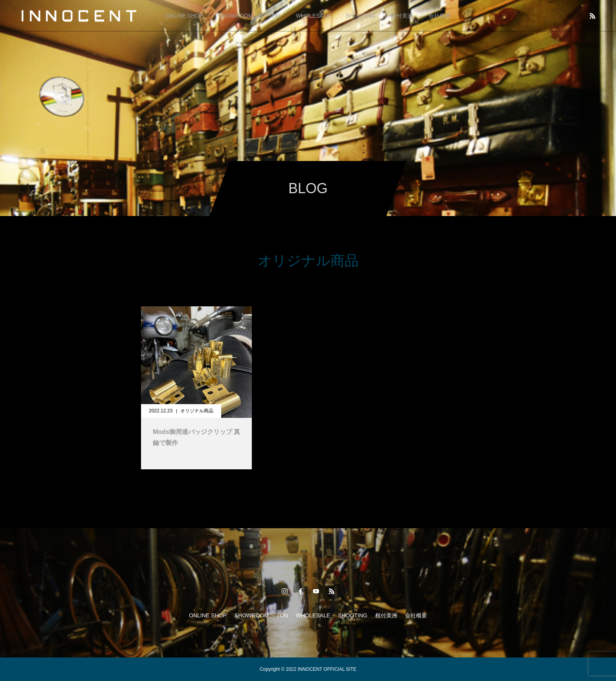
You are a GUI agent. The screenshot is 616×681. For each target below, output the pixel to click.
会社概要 (440, 16)
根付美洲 (402, 16)
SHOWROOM (236, 16)
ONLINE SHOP (184, 16)
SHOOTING (360, 16)
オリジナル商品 (197, 411)
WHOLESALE (313, 16)
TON (274, 16)
